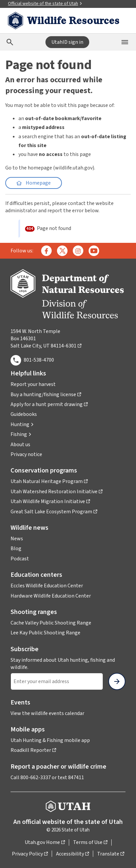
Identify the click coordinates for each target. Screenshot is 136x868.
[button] (22, 424)
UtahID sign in (67, 42)
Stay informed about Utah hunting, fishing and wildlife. (63, 664)
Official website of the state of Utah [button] (45, 4)
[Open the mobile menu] (125, 42)
